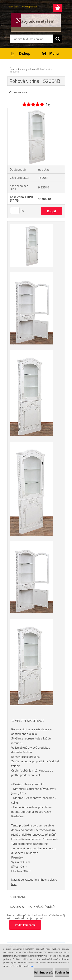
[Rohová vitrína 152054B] (36, 110)
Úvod (12, 69)
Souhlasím (62, 972)
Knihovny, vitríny (26, 69)
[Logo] (36, 22)
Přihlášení (14, 7)
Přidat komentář (25, 925)
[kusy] (15, 210)
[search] (58, 39)
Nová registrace (29, 7)
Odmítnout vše (44, 972)
